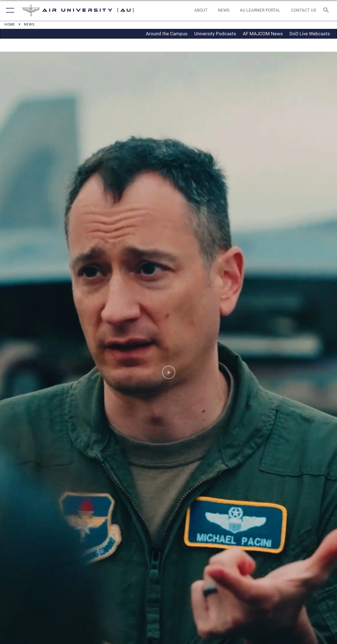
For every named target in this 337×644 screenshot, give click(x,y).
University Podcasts (215, 34)
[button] (9, 10)
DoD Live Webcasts (310, 34)
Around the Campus (167, 34)
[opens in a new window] (260, 10)
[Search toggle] (327, 10)
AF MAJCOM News (263, 34)
